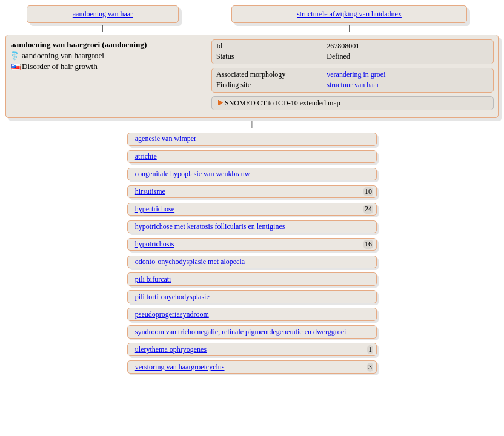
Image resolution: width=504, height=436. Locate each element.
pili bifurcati (153, 279)
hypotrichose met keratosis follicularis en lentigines (210, 226)
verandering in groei (356, 74)
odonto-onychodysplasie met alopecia (190, 262)
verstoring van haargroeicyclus (180, 367)
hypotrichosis (155, 244)
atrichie (146, 156)
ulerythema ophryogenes (171, 349)
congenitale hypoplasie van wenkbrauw (193, 174)
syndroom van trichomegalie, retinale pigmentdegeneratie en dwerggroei (241, 332)
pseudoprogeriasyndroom (172, 314)
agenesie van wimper (166, 139)
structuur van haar (353, 85)
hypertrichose (155, 209)
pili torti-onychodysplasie (172, 297)
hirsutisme (150, 191)
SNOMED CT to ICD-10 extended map (283, 103)
